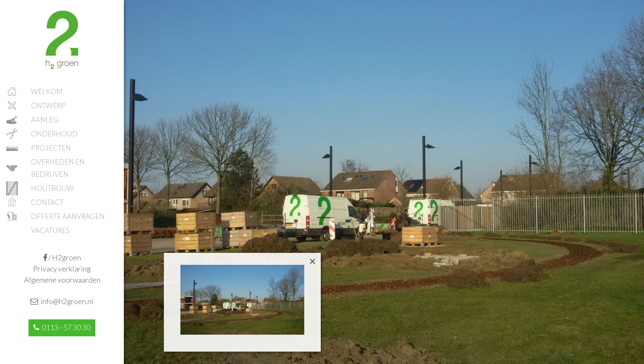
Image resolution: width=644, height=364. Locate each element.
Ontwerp (48, 106)
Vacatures (50, 230)
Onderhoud (54, 134)
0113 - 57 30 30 (62, 327)
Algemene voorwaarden (62, 280)
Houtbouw (52, 188)
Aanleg (45, 120)
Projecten (51, 148)
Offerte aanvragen (68, 216)
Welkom (47, 92)
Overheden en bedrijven (58, 168)
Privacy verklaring (62, 269)
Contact (47, 202)
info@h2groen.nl (62, 301)
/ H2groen (62, 257)
